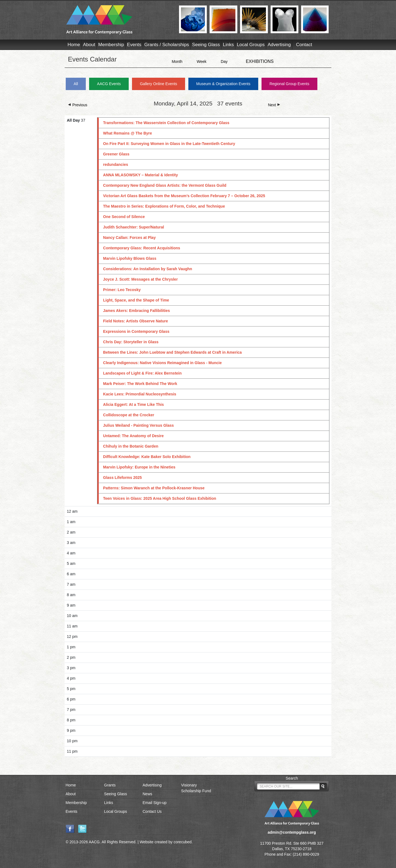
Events (134, 45)
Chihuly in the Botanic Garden (131, 446)
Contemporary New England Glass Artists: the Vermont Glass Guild (165, 185)
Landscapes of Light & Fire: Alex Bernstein (142, 373)
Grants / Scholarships (167, 45)
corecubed (182, 842)
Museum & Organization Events (223, 84)
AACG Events (109, 84)
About (89, 45)
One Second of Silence (124, 217)
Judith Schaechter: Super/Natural (134, 227)
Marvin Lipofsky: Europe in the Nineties (139, 467)
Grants (110, 785)
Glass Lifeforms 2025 (123, 478)
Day (224, 62)
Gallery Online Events (159, 84)
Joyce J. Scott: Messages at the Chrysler (141, 279)
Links (228, 45)
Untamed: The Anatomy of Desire (133, 436)
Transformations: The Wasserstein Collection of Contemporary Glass (166, 123)
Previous (78, 105)
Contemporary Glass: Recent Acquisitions (142, 248)
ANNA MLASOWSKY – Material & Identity (141, 175)
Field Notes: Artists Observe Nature (136, 321)
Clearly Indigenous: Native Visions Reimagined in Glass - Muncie (163, 363)
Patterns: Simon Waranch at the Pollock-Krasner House (154, 488)
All (76, 84)
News (148, 794)
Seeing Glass (206, 45)
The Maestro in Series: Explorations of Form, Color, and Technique (164, 206)
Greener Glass (116, 154)
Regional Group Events (289, 84)
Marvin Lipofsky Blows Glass (130, 258)
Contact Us (152, 811)
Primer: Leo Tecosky (122, 290)
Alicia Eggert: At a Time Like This (134, 404)
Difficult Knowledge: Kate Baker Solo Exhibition (147, 457)
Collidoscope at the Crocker (129, 415)
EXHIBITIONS (260, 61)
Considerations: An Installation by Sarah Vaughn (148, 269)
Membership (111, 45)
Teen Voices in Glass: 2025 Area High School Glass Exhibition (160, 498)
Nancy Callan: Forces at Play (129, 238)
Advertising (279, 45)
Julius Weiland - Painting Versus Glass (138, 425)
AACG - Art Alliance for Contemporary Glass (119, 20)
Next (274, 105)
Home (74, 45)
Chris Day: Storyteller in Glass (131, 342)
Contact (304, 45)
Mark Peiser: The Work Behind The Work (140, 384)
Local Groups (251, 45)
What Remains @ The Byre (128, 133)
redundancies (116, 164)
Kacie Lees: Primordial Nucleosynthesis (140, 394)
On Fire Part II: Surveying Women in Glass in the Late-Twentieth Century (169, 144)
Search (292, 778)
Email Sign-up (155, 803)
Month (177, 62)
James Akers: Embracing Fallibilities (137, 311)
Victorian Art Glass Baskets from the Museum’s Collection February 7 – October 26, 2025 (184, 196)
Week (202, 62)
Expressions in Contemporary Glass (136, 331)
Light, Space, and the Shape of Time (136, 300)
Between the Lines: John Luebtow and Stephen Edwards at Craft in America (172, 352)
